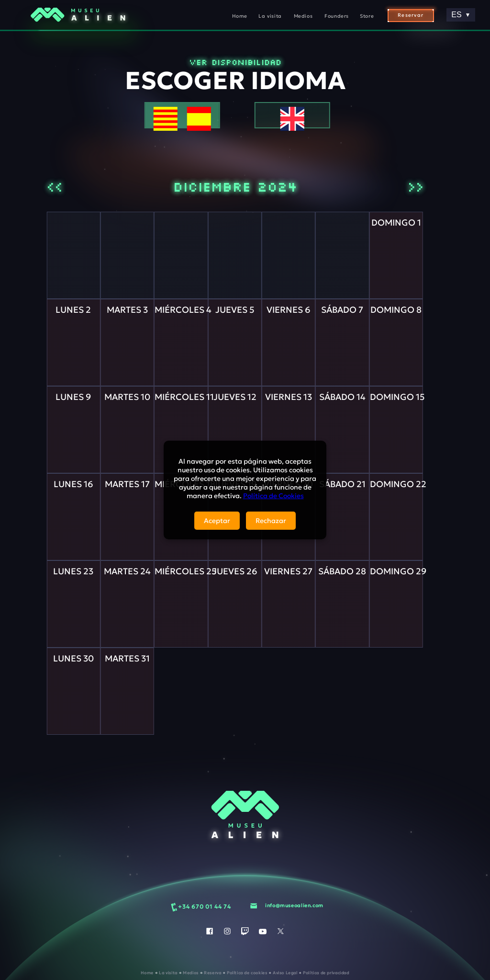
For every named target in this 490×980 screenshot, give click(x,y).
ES (461, 15)
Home (240, 16)
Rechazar (271, 521)
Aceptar (217, 521)
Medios (303, 16)
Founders (337, 16)
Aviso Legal (286, 973)
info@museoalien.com (294, 906)
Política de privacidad (326, 973)
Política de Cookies (273, 496)
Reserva (213, 973)
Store (367, 16)
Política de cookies (248, 973)
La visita (270, 16)
